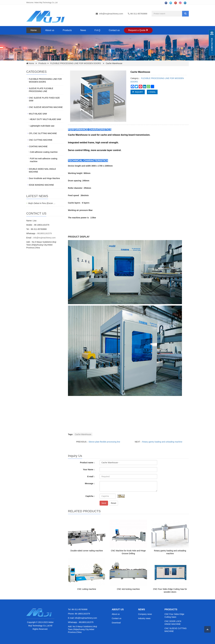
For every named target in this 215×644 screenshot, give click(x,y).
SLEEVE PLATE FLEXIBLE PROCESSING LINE (41, 90)
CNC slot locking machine (128, 589)
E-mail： (91, 476)
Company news (145, 614)
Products (67, 30)
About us (50, 30)
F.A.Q (97, 30)
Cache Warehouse (83, 434)
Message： (90, 483)
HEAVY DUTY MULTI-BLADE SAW (46, 119)
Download (116, 623)
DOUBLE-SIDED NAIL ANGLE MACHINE (42, 170)
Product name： (88, 463)
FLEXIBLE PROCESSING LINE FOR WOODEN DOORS (76, 63)
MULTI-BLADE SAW (38, 114)
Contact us (114, 30)
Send (104, 503)
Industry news (144, 618)
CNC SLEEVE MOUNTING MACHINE (46, 107)
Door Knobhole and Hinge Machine (44, 178)
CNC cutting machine (87, 589)
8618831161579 (45, 233)
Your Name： (89, 470)
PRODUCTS (171, 609)
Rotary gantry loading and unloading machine (162, 442)
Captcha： (90, 496)
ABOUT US (118, 609)
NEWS (142, 609)
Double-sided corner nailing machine (87, 551)
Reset (113, 503)
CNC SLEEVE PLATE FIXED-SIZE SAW (44, 99)
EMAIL (152, 92)
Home (34, 30)
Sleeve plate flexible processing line (104, 442)
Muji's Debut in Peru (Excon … (42, 203)
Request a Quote (138, 30)
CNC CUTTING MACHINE (41, 140)
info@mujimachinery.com (111, 14)
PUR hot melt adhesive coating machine (44, 160)
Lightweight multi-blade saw (42, 126)
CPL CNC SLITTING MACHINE (43, 133)
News (83, 30)
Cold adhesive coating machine (44, 152)
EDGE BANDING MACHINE (41, 185)
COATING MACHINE (38, 146)
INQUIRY (138, 92)
